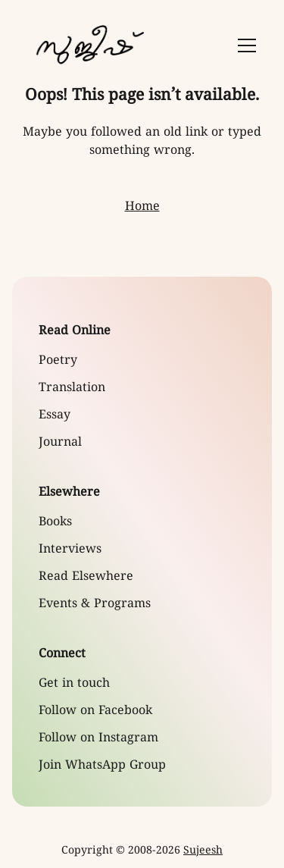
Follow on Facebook (95, 711)
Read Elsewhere (86, 577)
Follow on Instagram (98, 738)
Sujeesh (203, 851)
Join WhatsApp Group (102, 766)
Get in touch (74, 684)
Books (55, 522)
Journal (60, 443)
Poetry (58, 361)
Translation (72, 388)
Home (142, 207)
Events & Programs (95, 604)
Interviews (70, 550)
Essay (55, 415)
